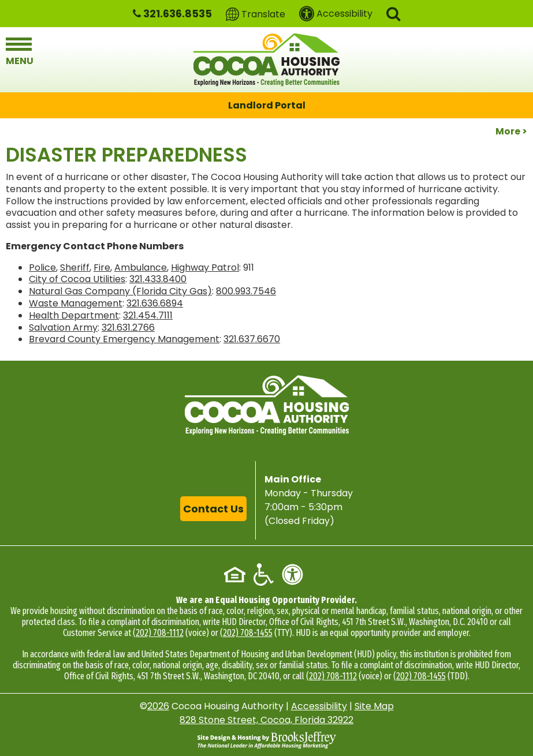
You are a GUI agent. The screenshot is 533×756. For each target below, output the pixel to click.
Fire (102, 267)
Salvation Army (63, 328)
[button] (393, 13)
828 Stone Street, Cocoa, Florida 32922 (266, 720)
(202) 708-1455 (246, 633)
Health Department (74, 315)
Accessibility (319, 706)
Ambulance (141, 267)
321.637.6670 (252, 339)
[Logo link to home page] (266, 60)
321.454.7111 (148, 315)
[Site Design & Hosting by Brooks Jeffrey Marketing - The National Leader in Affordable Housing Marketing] (267, 740)
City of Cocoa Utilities (77, 279)
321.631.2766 (128, 328)
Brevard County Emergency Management (124, 339)
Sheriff (75, 267)
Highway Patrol (205, 267)
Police (42, 267)
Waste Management (76, 303)
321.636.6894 (155, 303)
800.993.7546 (246, 291)
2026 (158, 706)
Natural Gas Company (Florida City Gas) (120, 291)
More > (511, 131)
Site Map (374, 706)
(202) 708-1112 (158, 633)
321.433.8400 (158, 279)
